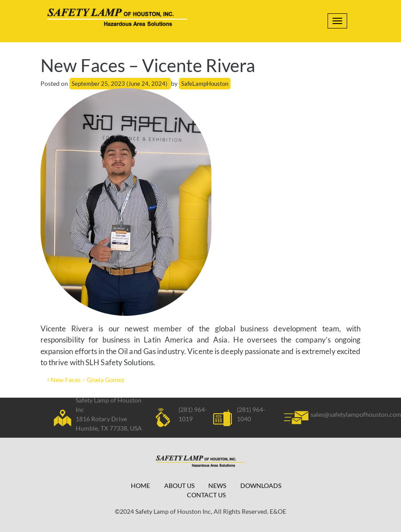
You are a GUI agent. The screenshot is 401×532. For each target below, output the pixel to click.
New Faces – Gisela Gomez (86, 380)
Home (140, 486)
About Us (179, 486)
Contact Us (206, 495)
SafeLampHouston (205, 84)
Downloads (261, 486)
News (217, 486)
